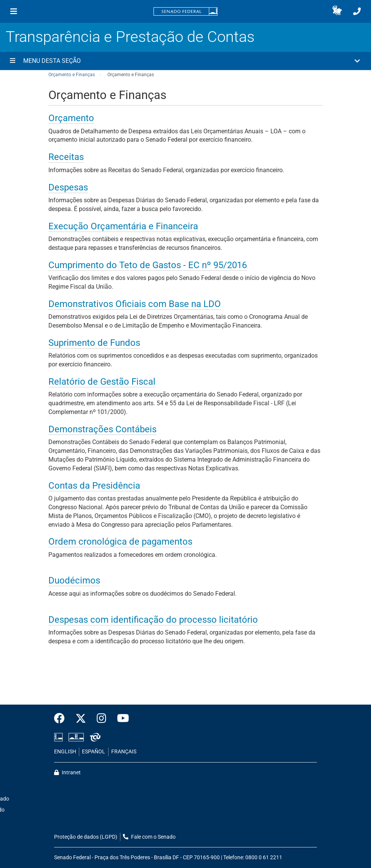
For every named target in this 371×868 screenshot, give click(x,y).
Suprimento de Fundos (94, 343)
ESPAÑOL (94, 752)
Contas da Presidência (94, 486)
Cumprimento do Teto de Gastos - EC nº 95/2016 (148, 265)
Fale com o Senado (149, 837)
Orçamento (71, 118)
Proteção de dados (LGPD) (86, 837)
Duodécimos (74, 580)
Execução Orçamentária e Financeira (123, 226)
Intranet (67, 773)
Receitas (66, 157)
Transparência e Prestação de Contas (130, 37)
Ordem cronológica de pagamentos (120, 542)
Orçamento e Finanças (72, 75)
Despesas (68, 187)
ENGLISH (65, 752)
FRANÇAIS (124, 752)
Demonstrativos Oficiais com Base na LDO (135, 304)
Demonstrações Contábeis (102, 429)
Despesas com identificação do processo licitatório (153, 620)
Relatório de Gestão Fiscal (102, 382)
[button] (337, 11)
